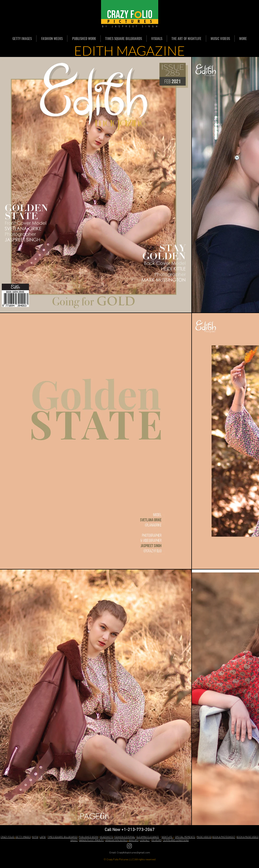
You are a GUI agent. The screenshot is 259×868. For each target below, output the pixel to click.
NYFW (35, 837)
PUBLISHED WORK (89, 837)
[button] (52, 39)
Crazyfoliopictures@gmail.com (133, 852)
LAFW (43, 837)
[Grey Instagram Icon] (129, 846)
